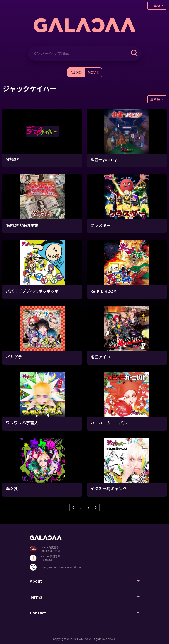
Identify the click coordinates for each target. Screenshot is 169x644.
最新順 (156, 99)
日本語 (156, 6)
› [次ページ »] (96, 507)
